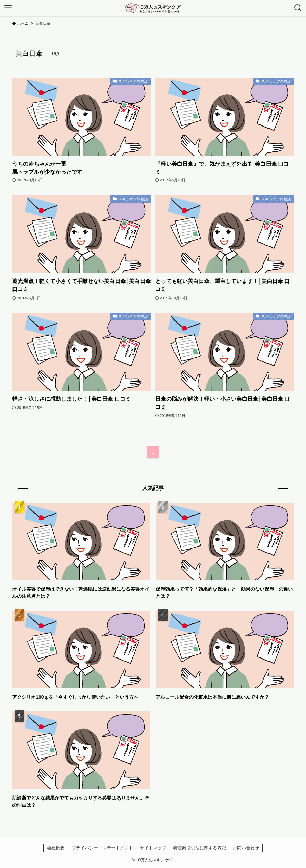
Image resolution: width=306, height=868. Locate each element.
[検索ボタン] (298, 8)
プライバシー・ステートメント (102, 848)
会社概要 (56, 848)
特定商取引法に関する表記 (200, 848)
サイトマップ (153, 848)
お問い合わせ (246, 848)
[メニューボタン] (8, 8)
